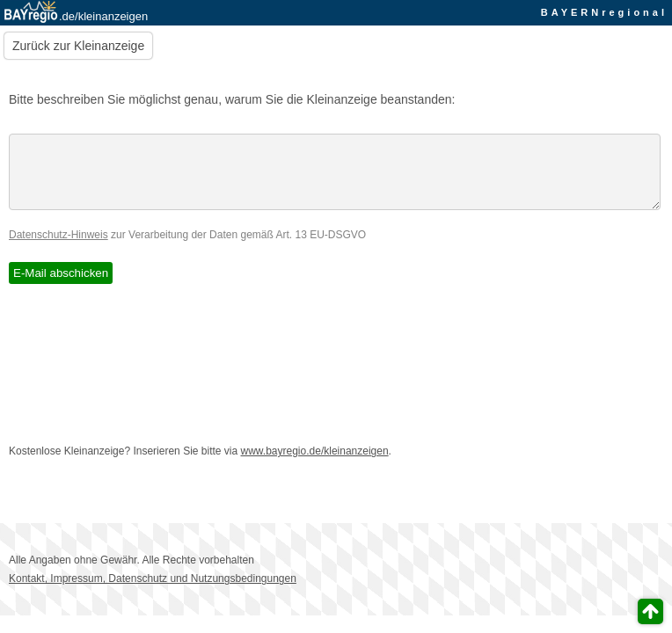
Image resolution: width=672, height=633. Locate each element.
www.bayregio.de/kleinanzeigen (315, 464)
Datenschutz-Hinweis (58, 248)
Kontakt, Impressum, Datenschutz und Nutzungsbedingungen (153, 592)
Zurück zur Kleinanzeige (78, 46)
